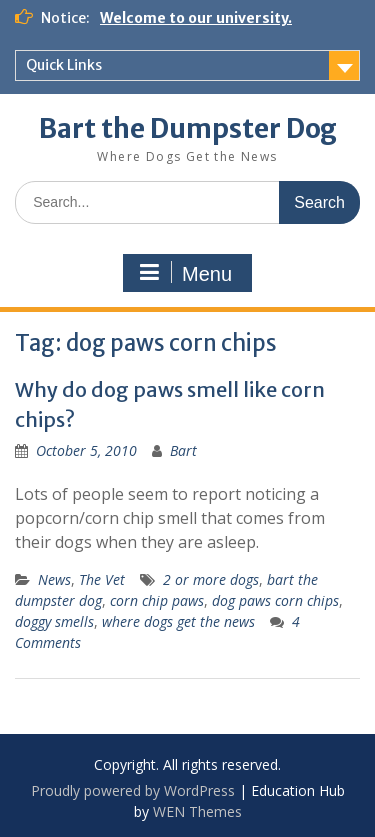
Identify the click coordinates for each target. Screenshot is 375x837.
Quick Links (64, 65)
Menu (185, 273)
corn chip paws (157, 600)
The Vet (102, 579)
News (54, 579)
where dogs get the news (178, 621)
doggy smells (54, 621)
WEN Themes (197, 811)
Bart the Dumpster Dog (188, 128)
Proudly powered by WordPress (133, 790)
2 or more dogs (211, 579)
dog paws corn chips (275, 600)
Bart (183, 450)
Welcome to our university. (196, 18)
